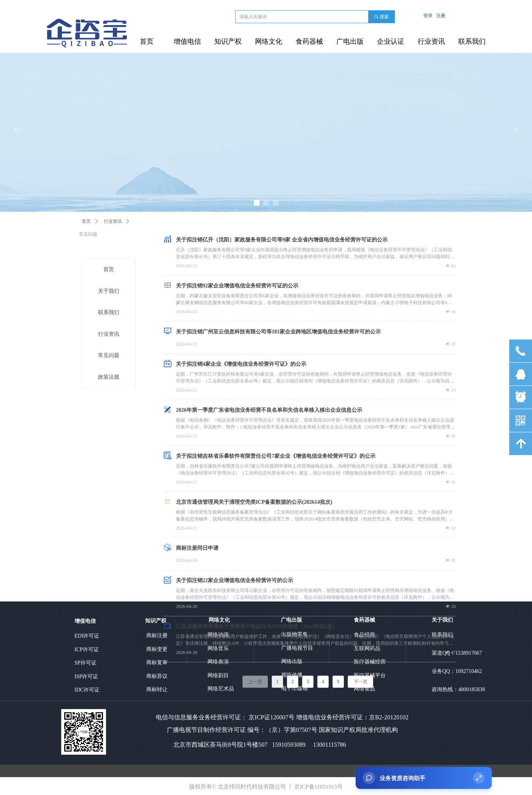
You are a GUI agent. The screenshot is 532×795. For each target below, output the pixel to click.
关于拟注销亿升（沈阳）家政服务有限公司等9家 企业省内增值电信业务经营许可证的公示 (282, 240)
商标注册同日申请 (197, 548)
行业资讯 (113, 221)
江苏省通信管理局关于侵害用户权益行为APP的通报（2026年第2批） (257, 626)
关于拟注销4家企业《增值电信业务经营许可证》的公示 (241, 364)
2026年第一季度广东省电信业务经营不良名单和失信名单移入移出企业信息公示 (269, 410)
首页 (86, 221)
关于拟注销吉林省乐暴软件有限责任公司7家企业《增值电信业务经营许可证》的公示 (276, 456)
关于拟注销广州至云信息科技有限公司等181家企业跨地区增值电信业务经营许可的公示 (278, 332)
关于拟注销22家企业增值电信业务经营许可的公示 (234, 580)
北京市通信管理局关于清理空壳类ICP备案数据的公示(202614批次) (254, 502)
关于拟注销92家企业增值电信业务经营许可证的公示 (237, 286)
